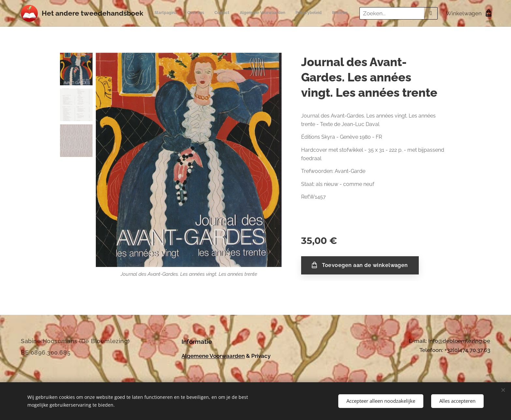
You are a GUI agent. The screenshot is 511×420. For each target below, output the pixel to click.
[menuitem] (292, 13)
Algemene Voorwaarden (213, 356)
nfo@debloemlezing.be (460, 341)
